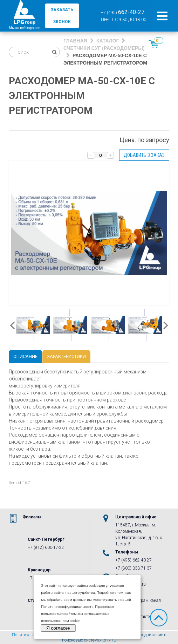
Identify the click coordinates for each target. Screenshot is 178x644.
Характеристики (66, 356)
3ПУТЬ (109, 640)
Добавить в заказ (144, 155)
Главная (75, 41)
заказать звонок (62, 16)
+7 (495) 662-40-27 (133, 560)
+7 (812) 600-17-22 (46, 547)
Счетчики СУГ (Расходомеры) (104, 48)
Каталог (108, 41)
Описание (25, 356)
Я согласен (58, 628)
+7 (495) (123, 12)
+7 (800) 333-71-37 (133, 568)
